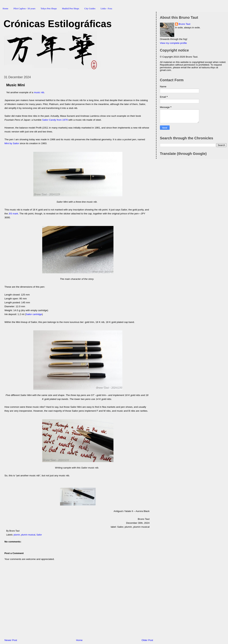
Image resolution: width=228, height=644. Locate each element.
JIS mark (13, 214)
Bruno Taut (185, 24)
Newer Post (11, 640)
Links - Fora (106, 8)
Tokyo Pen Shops (49, 8)
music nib (39, 92)
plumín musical (28, 535)
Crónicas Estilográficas (58, 24)
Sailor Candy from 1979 (55, 120)
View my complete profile (173, 43)
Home (6, 8)
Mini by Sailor (12, 143)
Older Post (147, 640)
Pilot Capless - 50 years (24, 8)
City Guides (90, 8)
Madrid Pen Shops (71, 8)
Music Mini (16, 85)
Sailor (39, 535)
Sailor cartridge (34, 314)
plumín (17, 535)
